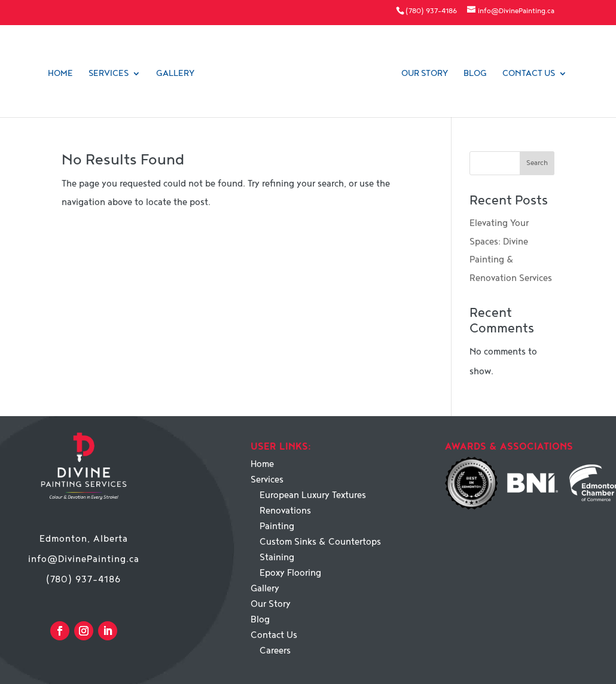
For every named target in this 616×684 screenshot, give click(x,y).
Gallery (175, 74)
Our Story (425, 74)
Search (537, 163)
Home (60, 74)
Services (109, 74)
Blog (475, 74)
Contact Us (529, 74)
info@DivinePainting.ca (84, 559)
